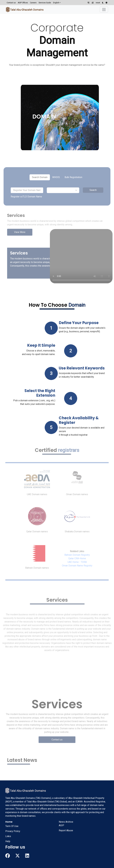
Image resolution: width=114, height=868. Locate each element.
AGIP (61, 825)
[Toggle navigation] (104, 10)
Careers (33, 3)
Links (8, 836)
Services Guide (45, 3)
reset (98, 3)
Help (8, 841)
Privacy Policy (13, 831)
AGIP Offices (23, 3)
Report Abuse (66, 830)
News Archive (66, 822)
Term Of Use (12, 826)
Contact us (11, 3)
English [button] (56, 3)
